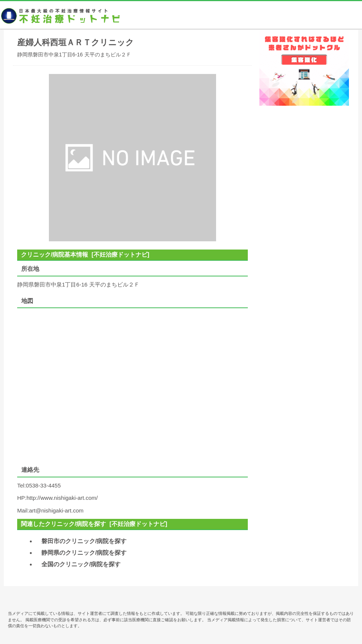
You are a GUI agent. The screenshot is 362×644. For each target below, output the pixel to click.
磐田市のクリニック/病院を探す (84, 541)
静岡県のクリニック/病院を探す (84, 553)
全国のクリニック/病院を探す (81, 564)
